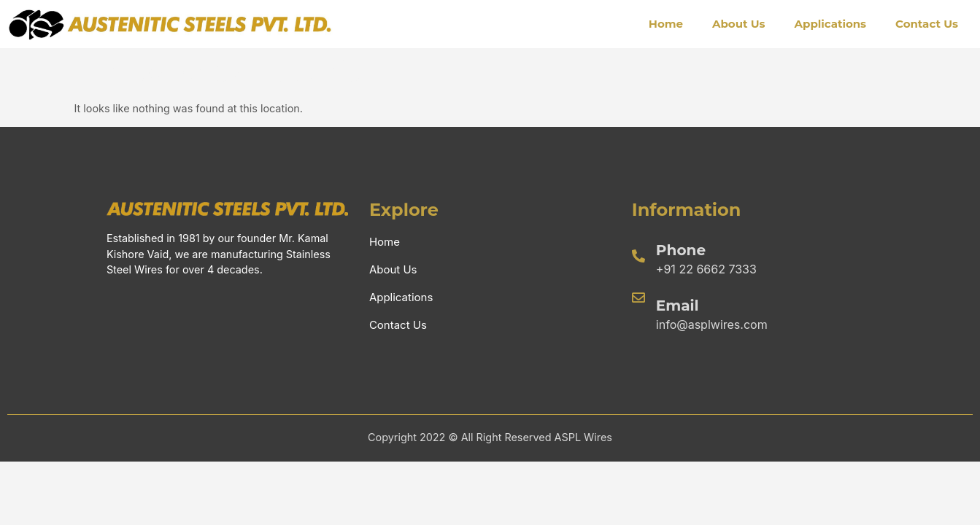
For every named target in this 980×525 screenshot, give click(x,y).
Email (678, 306)
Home (666, 24)
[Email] (638, 297)
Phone (681, 250)
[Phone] (638, 256)
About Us (739, 24)
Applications (831, 24)
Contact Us (927, 24)
